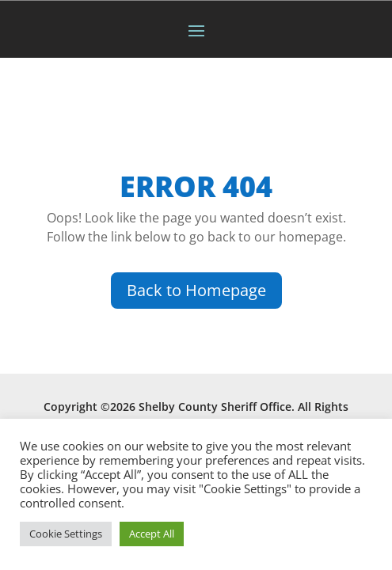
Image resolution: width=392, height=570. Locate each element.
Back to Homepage (196, 290)
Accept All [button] (152, 534)
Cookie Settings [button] (66, 534)
